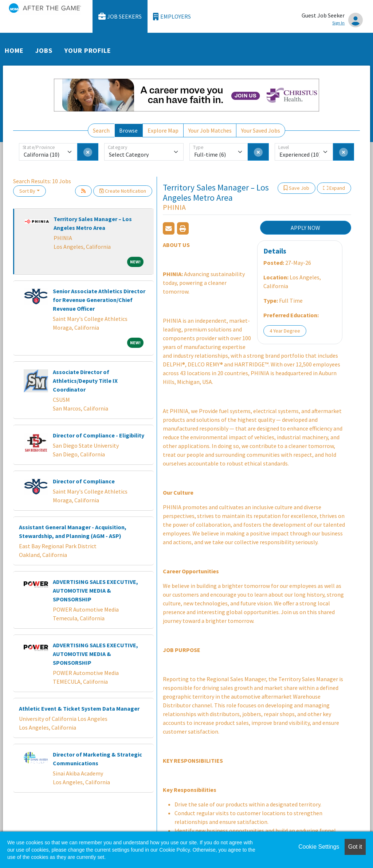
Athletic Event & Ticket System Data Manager (79, 708)
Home (14, 50)
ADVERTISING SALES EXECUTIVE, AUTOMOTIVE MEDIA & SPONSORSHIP (95, 590)
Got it (355, 847)
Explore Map (163, 130)
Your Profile (88, 50)
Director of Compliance (84, 481)
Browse (128, 130)
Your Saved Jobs (261, 130)
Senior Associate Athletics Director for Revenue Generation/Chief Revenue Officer (99, 300)
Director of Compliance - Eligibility (99, 435)
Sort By (27, 191)
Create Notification (123, 191)
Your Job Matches (210, 130)
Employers (172, 17)
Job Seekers (120, 17)
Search (101, 130)
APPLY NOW (305, 228)
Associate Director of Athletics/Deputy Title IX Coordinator (85, 381)
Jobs (44, 50)
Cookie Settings (319, 847)
